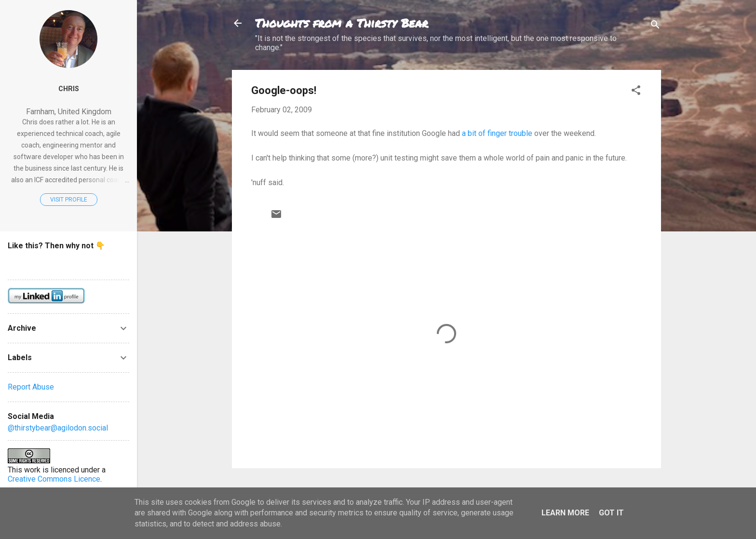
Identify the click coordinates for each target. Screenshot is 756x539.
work (32, 470)
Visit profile (69, 200)
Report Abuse (31, 387)
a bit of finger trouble (497, 133)
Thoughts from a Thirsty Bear (342, 23)
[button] (636, 92)
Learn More (565, 513)
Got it (611, 513)
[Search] (655, 26)
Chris (69, 89)
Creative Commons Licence (54, 479)
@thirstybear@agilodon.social (58, 428)
